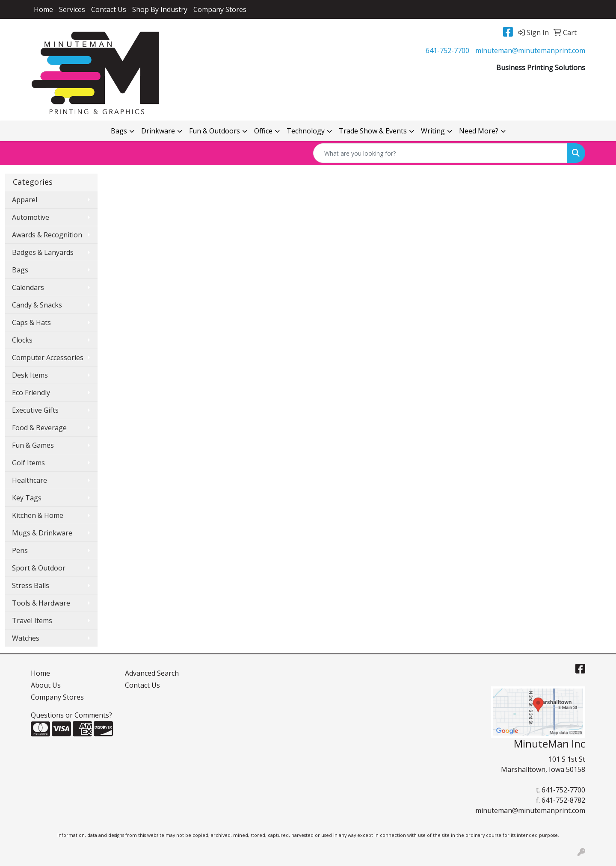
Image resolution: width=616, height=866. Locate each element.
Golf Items (28, 463)
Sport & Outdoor (39, 568)
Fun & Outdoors (215, 131)
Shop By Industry (160, 9)
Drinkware (158, 131)
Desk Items (30, 375)
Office (263, 131)
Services (72, 9)
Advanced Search (152, 673)
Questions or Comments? (71, 715)
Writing (433, 131)
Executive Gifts (35, 410)
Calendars (28, 287)
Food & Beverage (39, 428)
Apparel (25, 200)
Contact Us (109, 9)
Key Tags (27, 498)
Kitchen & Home (38, 515)
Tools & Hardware (41, 603)
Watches (26, 638)
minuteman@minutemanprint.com (530, 50)
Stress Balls (31, 585)
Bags (119, 131)
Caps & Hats (31, 322)
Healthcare (30, 480)
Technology (306, 131)
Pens (20, 550)
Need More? (479, 131)
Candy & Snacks (37, 305)
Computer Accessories (48, 358)
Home (43, 9)
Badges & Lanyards (43, 252)
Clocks (22, 340)
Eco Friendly (31, 393)
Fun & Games (33, 445)
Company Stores (220, 9)
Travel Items (32, 621)
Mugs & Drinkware (42, 533)
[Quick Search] (440, 153)
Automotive (31, 217)
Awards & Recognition (47, 235)
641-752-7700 (447, 50)
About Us (46, 685)
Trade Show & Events (373, 131)
